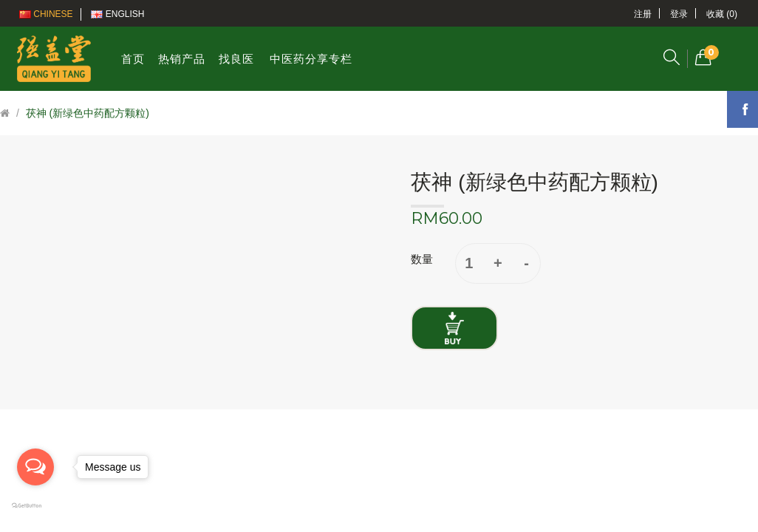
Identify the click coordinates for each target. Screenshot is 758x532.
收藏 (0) (722, 14)
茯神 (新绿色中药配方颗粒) (88, 113)
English (117, 14)
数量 (422, 259)
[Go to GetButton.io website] (35, 506)
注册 (643, 14)
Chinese (46, 14)
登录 (679, 14)
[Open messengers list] (35, 467)
